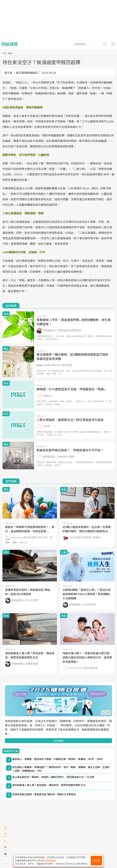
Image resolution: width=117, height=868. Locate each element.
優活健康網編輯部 (27, 73)
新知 (10, 53)
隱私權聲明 (50, 861)
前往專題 (58, 741)
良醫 (4, 53)
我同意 (96, 861)
